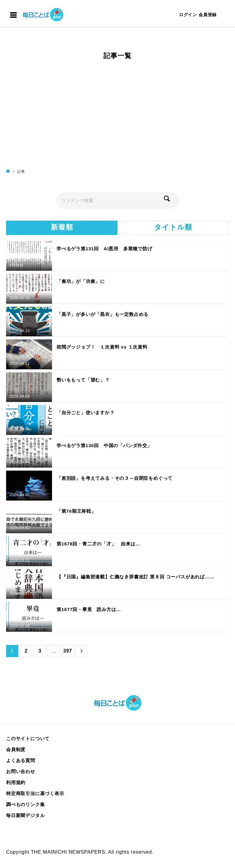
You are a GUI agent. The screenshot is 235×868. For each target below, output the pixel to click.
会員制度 (16, 749)
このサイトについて (28, 738)
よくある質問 (21, 760)
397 (67, 651)
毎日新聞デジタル (25, 815)
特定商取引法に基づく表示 (35, 793)
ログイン (188, 15)
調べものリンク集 (25, 804)
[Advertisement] (117, 117)
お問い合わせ (21, 771)
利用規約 (16, 782)
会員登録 (208, 15)
